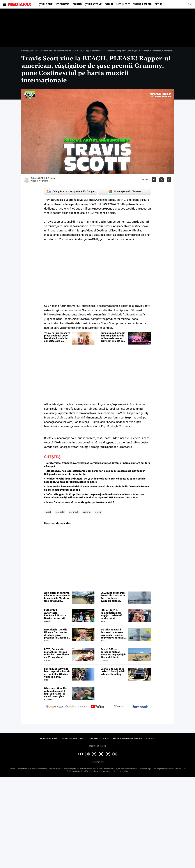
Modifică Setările (97, 746)
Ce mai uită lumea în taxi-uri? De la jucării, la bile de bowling (113, 672)
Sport (159, 4)
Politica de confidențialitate (128, 739)
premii (98, 512)
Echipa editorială (49, 739)
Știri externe (93, 4)
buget (48, 512)
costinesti (74, 512)
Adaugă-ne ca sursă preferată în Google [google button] (71, 191)
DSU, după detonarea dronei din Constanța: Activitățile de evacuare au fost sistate (113, 597)
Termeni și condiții (99, 739)
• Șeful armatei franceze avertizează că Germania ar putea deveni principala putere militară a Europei (97, 465)
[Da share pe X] (161, 180)
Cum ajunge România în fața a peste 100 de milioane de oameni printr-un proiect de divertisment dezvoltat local (113, 337)
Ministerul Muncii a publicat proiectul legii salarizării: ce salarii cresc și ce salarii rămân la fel (55, 692)
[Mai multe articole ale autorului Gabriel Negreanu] (27, 180)
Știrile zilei (46, 4)
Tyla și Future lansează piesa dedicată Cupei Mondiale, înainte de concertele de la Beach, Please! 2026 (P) (57, 337)
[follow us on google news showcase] (76, 707)
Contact (151, 739)
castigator (60, 512)
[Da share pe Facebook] (154, 180)
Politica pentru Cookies (74, 739)
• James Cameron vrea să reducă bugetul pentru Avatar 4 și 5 (79, 502)
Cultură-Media (142, 4)
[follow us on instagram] (119, 707)
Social (109, 4)
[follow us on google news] (55, 707)
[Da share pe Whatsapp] (169, 180)
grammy (87, 512)
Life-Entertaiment (43, 51)
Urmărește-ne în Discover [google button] (125, 191)
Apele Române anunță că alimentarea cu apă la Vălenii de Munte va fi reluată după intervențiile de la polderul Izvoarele (57, 597)
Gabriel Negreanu (40, 181)
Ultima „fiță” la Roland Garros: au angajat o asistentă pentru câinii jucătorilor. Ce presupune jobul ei (111, 614)
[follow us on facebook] (140, 707)
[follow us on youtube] (97, 707)
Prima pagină (27, 51)
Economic (63, 4)
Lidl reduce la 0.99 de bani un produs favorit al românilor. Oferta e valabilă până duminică (57, 673)
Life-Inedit (123, 4)
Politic (77, 4)
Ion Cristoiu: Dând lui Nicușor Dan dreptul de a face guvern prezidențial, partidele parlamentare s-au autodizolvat (57, 634)
